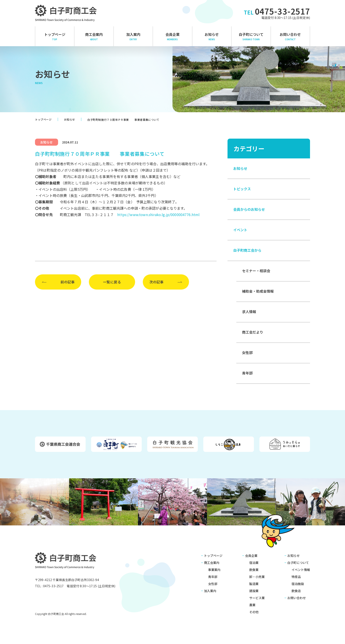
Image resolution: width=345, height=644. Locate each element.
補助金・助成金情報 (258, 293)
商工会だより (253, 334)
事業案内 (214, 572)
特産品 (296, 579)
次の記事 (156, 282)
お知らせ (212, 36)
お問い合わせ (290, 36)
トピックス (242, 189)
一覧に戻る (112, 282)
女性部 (247, 355)
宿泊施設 (298, 586)
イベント (240, 231)
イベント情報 (301, 572)
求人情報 (249, 314)
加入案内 (133, 36)
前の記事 (68, 282)
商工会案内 (212, 565)
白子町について (251, 36)
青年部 (247, 376)
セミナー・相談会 (256, 272)
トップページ (55, 36)
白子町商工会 (66, 563)
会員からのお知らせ (249, 210)
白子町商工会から (247, 251)
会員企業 (172, 36)
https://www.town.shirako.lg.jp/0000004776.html (158, 215)
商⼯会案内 (94, 36)
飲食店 (296, 593)
